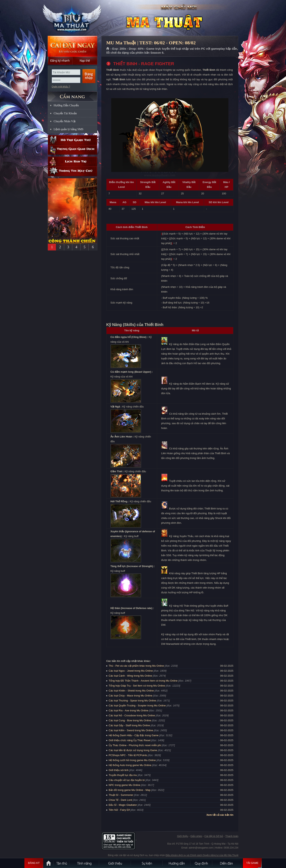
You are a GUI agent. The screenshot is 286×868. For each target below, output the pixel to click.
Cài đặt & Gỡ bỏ (214, 836)
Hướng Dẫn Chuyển (66, 105)
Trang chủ (108, 49)
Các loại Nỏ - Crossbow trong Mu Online (132, 715)
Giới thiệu (182, 836)
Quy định (202, 863)
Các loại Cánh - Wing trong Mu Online (130, 676)
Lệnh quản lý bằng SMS (69, 129)
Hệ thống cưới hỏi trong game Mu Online (132, 760)
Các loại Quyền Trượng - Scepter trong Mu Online (137, 706)
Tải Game (252, 863)
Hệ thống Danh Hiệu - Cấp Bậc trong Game (134, 735)
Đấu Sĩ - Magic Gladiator (123, 805)
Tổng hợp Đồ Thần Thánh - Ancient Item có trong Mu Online (143, 681)
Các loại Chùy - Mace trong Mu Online (130, 696)
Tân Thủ (62, 863)
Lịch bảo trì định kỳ (72, 161)
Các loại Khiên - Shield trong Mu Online (131, 691)
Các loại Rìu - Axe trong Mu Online (129, 710)
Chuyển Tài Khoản (65, 113)
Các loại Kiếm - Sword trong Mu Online (131, 730)
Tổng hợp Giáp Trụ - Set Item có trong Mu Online (137, 686)
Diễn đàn (227, 863)
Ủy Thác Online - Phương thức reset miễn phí (135, 745)
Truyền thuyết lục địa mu (123, 775)
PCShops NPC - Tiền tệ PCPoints (128, 755)
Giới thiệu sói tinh (119, 770)
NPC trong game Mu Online (125, 785)
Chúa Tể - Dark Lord (120, 800)
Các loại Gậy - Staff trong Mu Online (129, 725)
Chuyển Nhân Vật (65, 121)
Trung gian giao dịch (72, 150)
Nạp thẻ (85, 61)
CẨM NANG (72, 95)
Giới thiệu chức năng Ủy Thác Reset (130, 740)
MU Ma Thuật (72, 18)
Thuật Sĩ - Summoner (121, 795)
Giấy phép (196, 836)
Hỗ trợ (72, 140)
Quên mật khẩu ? (61, 87)
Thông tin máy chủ (72, 171)
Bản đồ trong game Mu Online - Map (130, 790)
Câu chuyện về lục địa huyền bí (127, 780)
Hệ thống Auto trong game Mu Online (130, 765)
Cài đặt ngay (72, 46)
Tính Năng (84, 863)
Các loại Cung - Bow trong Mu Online (130, 720)
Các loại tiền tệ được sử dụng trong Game (133, 750)
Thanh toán (232, 836)
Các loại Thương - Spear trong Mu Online (132, 701)
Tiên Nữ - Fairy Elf (119, 810)
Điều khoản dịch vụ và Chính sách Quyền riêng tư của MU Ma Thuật (202, 855)
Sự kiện (147, 863)
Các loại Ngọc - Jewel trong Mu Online (131, 671)
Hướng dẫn (177, 863)
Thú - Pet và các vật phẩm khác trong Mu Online (136, 666)
